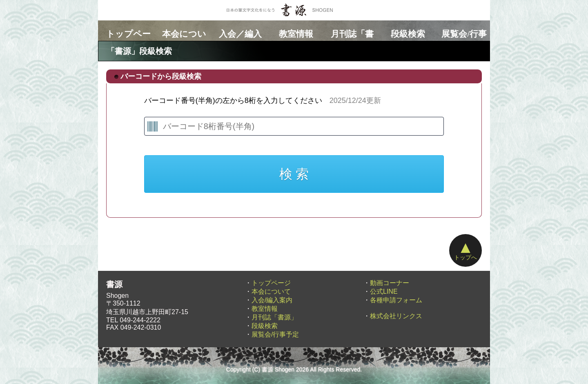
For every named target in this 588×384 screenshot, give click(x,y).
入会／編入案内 (238, 30)
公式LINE (384, 291)
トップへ (465, 249)
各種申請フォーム (396, 300)
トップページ (126, 30)
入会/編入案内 (272, 300)
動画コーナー (390, 283)
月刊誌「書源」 (350, 30)
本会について (182, 30)
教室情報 (294, 30)
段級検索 (406, 30)
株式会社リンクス (396, 316)
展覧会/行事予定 (462, 30)
